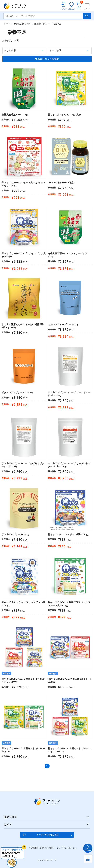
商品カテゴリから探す (47, 59)
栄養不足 (56, 24)
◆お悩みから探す (22, 24)
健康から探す (41, 24)
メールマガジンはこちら (48, 835)
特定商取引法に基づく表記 (41, 848)
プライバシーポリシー (67, 848)
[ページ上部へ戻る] (88, 859)
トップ (7, 24)
